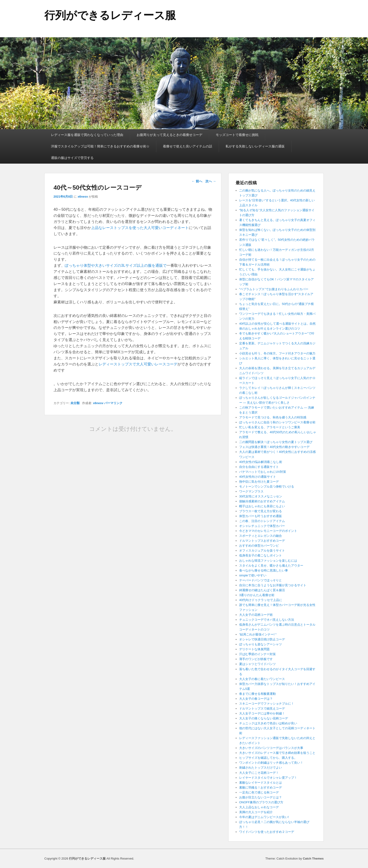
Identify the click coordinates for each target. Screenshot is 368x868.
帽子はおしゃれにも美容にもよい (262, 506)
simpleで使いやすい (253, 575)
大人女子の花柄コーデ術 (256, 615)
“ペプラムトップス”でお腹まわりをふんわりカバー (274, 289)
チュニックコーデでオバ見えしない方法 (267, 620)
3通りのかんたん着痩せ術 (257, 595)
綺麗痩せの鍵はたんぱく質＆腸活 (262, 590)
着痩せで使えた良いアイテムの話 (188, 146)
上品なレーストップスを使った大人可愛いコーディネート (140, 228)
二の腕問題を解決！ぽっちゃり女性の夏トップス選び (276, 442)
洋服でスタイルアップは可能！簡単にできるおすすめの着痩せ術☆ (100, 146)
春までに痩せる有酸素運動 (257, 694)
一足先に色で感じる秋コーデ (259, 792)
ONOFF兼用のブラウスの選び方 (261, 802)
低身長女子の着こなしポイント (261, 555)
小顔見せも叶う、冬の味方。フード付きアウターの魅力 (277, 353)
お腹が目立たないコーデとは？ (261, 797)
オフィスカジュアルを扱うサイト (262, 550)
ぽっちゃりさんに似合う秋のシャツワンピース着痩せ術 (277, 422)
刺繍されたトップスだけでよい (261, 768)
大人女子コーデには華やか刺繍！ (262, 713)
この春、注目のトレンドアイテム (262, 521)
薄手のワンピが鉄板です (256, 659)
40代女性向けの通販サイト (258, 477)
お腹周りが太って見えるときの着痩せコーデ (169, 135)
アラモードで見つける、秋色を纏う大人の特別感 (273, 417)
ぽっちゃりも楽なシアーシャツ (261, 644)
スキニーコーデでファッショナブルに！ (267, 704)
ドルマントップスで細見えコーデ (262, 708)
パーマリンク (113, 403)
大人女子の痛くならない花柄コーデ (264, 718)
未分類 (75, 403)
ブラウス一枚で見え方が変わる (261, 511)
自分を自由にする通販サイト (259, 467)
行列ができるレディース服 (110, 15)
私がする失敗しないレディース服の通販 (255, 146)
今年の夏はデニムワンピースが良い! (264, 817)
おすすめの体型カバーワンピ (259, 546)
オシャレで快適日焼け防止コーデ (262, 639)
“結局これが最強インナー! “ (258, 634)
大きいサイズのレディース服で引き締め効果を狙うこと (277, 753)
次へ (211, 181)
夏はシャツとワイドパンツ (257, 664)
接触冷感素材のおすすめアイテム (262, 501)
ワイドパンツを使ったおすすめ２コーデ (267, 832)
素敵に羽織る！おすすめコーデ (261, 787)
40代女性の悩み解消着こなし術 (261, 462)
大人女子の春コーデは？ (256, 699)
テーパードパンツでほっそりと (261, 580)
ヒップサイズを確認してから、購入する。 (268, 758)
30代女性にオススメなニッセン (261, 496)
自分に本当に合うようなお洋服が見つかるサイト (273, 585)
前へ (197, 181)
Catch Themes (313, 859)
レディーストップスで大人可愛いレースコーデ (138, 364)
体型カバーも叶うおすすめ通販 (261, 516)
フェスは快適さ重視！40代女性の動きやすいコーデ (274, 447)
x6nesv (83, 197)
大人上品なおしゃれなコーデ (259, 807)
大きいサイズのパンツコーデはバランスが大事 (271, 748)
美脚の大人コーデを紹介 (256, 812)
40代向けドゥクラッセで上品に (261, 600)
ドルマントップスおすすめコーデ (262, 541)
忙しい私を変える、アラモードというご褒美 (270, 427)
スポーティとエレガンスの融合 (261, 536)
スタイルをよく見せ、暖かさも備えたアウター (271, 566)
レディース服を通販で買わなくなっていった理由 (87, 135)
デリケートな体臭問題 (254, 649)
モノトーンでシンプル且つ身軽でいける (267, 487)
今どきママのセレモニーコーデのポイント (268, 531)
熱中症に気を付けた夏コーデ (259, 482)
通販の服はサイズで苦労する (72, 158)
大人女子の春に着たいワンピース (262, 679)
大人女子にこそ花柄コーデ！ (259, 773)
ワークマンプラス (251, 491)
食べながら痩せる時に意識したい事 (264, 570)
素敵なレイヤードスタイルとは (261, 783)
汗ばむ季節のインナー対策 (257, 654)
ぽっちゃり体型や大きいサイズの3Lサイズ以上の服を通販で (116, 265)
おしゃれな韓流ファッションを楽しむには (268, 561)
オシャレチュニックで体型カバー (262, 526)
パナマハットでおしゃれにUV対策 (263, 472)
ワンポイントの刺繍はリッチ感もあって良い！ (271, 763)
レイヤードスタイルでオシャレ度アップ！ (268, 778)
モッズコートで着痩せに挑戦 (237, 135)
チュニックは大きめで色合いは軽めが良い (268, 723)
